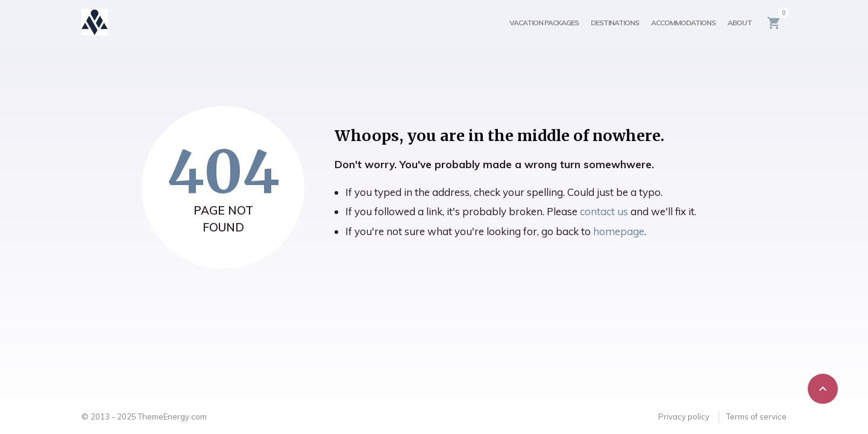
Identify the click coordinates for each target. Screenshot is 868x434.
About (740, 23)
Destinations (615, 23)
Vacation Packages (544, 23)
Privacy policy (684, 417)
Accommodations (683, 23)
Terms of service (756, 417)
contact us (604, 211)
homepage (619, 231)
